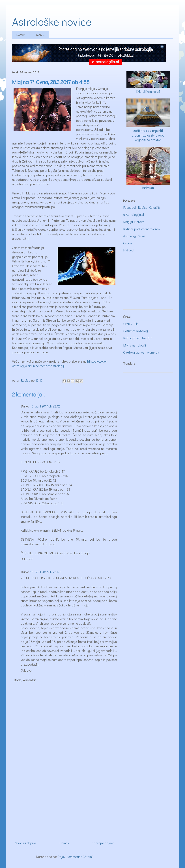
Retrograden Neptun (138, 338)
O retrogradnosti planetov (141, 352)
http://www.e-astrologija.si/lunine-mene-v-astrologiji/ (59, 364)
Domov (21, 35)
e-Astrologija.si (134, 214)
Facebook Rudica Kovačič (141, 207)
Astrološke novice (52, 21)
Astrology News (134, 236)
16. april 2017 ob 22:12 (45, 406)
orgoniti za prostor (148, 140)
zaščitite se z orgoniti (148, 131)
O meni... (39, 35)
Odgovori (27, 559)
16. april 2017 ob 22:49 (45, 572)
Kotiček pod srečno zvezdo (142, 229)
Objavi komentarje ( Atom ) (75, 857)
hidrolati (148, 188)
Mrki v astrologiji (135, 345)
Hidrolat (129, 250)
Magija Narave (134, 222)
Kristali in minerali (148, 91)
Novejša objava (25, 843)
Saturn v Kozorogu (136, 331)
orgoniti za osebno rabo (148, 135)
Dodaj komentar (25, 680)
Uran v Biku (131, 324)
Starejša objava (103, 843)
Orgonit (128, 243)
